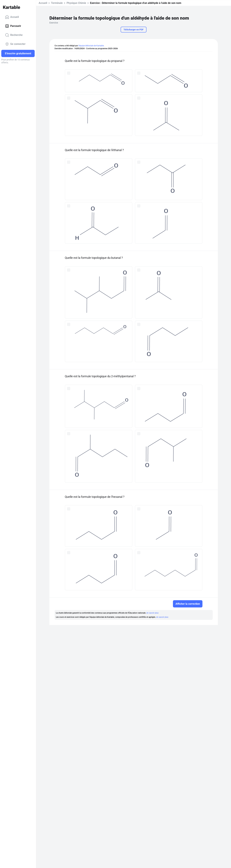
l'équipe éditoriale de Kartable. (91, 46)
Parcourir (13, 26)
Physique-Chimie (76, 3)
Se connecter (15, 44)
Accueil (12, 17)
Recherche (14, 35)
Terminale (57, 3)
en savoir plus (152, 613)
